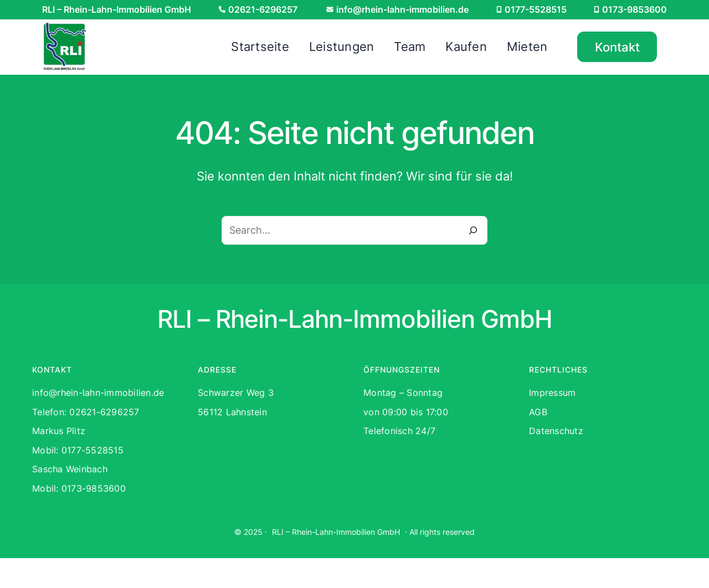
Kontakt (617, 47)
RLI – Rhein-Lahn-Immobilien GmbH (336, 532)
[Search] (473, 230)
